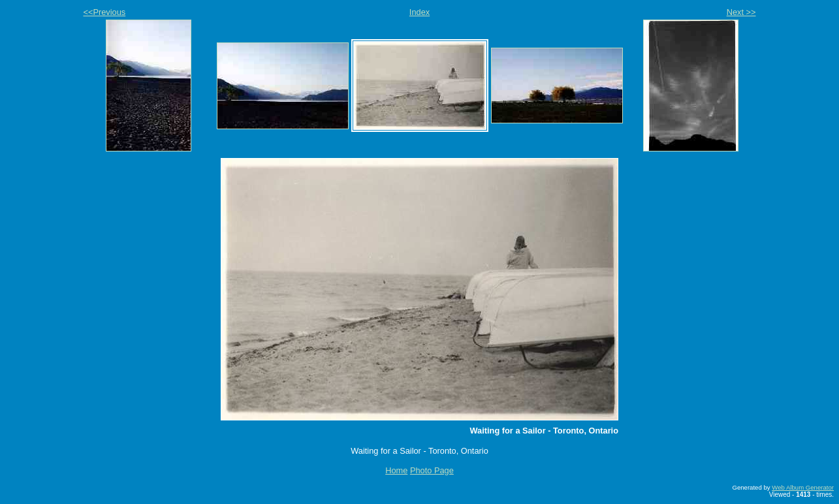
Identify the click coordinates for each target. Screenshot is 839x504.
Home (396, 470)
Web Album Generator (803, 487)
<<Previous (105, 12)
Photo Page (432, 470)
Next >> (741, 12)
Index (419, 12)
